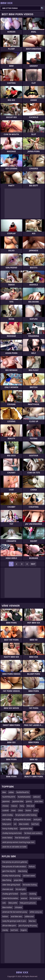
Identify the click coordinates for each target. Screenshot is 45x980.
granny (29, 801)
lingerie (24, 930)
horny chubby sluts (10, 829)
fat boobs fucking (30, 885)
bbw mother (7, 907)
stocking (33, 894)
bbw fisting (7, 880)
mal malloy (7, 819)
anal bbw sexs (16, 916)
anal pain (37, 819)
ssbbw (11, 792)
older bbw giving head (11, 885)
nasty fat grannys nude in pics (14, 921)
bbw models (24, 824)
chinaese (18, 907)
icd (15, 824)
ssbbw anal (29, 916)
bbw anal (30, 806)
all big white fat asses (22, 819)
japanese (6, 801)
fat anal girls (21, 889)
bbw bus (32, 921)
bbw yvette (13, 903)
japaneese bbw (26, 829)
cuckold (5, 810)
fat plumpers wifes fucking (26, 815)
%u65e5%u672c (23, 792)
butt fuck (35, 824)
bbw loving (22, 871)
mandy (5, 930)
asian (36, 810)
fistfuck (32, 867)
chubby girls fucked (10, 894)
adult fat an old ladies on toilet (14, 847)
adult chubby (8, 815)
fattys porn (7, 824)
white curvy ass (36, 912)
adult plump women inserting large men (18, 842)
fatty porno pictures (28, 903)
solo (4, 903)
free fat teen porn (22, 838)
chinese (5, 806)
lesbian (5, 916)
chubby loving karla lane (12, 833)
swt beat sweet (29, 876)
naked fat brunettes (10, 898)
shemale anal (8, 889)
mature (14, 806)
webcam (37, 797)
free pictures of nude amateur (14, 867)
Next (33, 564)
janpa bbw (18, 880)
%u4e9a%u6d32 (24, 797)
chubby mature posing (11, 876)
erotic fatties (7, 838)
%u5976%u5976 (9, 797)
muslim (24, 894)
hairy (22, 806)
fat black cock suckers (33, 833)
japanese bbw (18, 801)
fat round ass (35, 898)
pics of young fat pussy (28, 925)
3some (28, 810)
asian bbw (39, 801)
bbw (4, 792)
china (21, 810)
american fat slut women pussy (15, 912)
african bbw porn (9, 925)
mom (13, 810)
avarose (24, 898)
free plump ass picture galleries (15, 862)
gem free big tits (9, 871)
